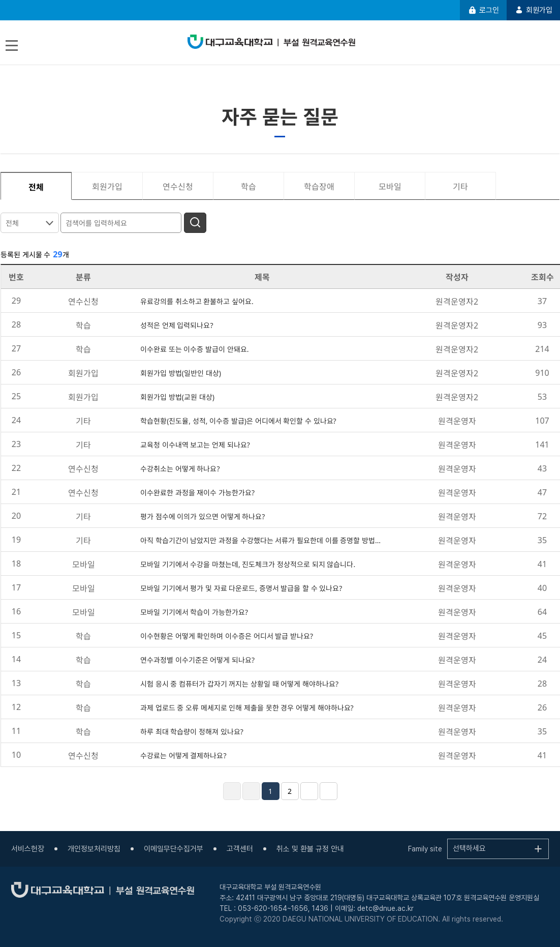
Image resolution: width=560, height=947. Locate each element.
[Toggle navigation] (12, 45)
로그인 (483, 10)
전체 (12, 223)
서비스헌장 (28, 849)
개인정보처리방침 (94, 849)
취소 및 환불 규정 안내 (310, 849)
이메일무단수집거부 (174, 849)
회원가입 (533, 10)
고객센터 (240, 849)
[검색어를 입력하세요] (122, 222)
